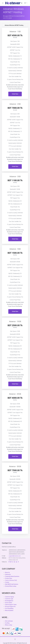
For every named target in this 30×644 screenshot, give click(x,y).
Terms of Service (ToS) (11, 580)
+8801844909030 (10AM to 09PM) (17, 554)
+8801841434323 (13, 550)
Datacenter (8, 574)
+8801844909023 (21, 550)
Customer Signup (10, 597)
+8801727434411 (12, 552)
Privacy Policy (9, 578)
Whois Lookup (9, 625)
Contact (7, 582)
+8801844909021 (20, 552)
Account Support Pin (10, 607)
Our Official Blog (9, 608)
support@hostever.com (15, 556)
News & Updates (9, 610)
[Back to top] (15, 639)
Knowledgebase (9, 601)
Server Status (9, 603)
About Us (7, 572)
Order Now (15, 94)
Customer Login (9, 599)
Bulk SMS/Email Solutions (12, 584)
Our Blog (7, 623)
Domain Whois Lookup (11, 586)
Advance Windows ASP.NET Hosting (15, 25)
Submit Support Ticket (11, 605)
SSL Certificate (9, 621)
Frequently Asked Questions (12, 576)
